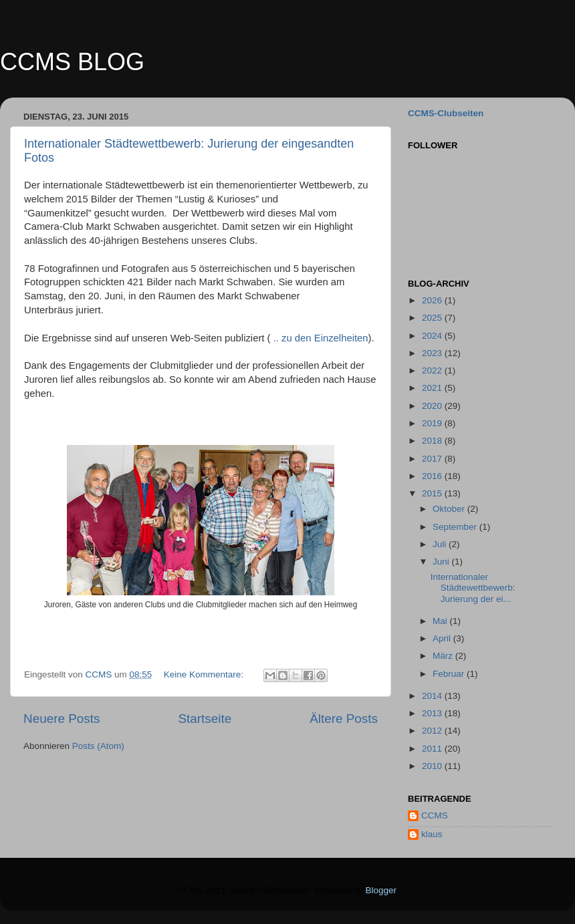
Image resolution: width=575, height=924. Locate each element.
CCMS (435, 815)
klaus (432, 834)
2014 (433, 696)
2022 (433, 370)
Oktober (450, 509)
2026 (433, 300)
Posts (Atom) (98, 746)
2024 (433, 336)
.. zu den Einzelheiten (321, 338)
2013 (433, 713)
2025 (433, 318)
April (443, 638)
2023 (433, 353)
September (456, 527)
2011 (433, 749)
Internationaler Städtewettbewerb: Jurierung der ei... (473, 588)
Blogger (381, 890)
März (444, 656)
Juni (442, 562)
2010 (433, 766)
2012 (433, 731)
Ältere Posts (344, 719)
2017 (433, 459)
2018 (433, 441)
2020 (433, 406)
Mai (441, 621)
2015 (433, 493)
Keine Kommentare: (205, 674)
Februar (450, 674)
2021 (433, 388)
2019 (433, 423)
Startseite (205, 719)
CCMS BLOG (72, 62)
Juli (441, 544)
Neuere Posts (62, 719)
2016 (433, 476)
